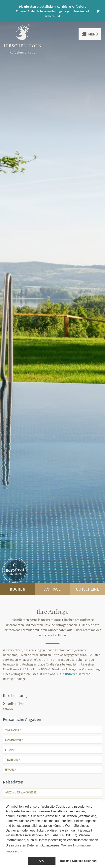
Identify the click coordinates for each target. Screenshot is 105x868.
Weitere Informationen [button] (77, 846)
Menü (90, 34)
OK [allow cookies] (42, 861)
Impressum (14, 852)
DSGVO (70, 674)
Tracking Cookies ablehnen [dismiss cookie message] (78, 861)
